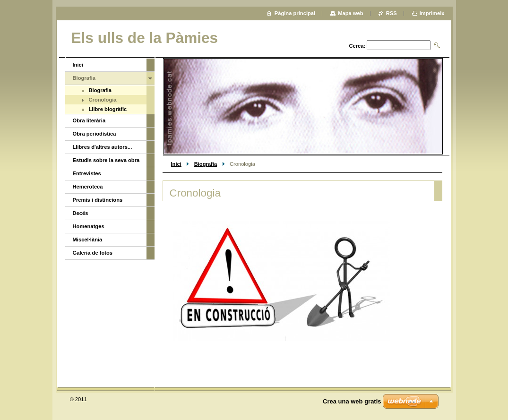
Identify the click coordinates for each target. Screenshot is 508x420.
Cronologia (103, 100)
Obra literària (89, 120)
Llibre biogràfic (108, 109)
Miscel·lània (88, 240)
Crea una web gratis (352, 401)
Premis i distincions (98, 200)
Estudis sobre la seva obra (106, 160)
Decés (81, 213)
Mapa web (350, 13)
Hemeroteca (88, 187)
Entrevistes (87, 173)
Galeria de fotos (93, 253)
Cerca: (357, 46)
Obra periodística (95, 134)
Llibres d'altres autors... (103, 147)
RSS (392, 13)
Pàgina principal (295, 13)
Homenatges (89, 226)
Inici (176, 164)
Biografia (206, 164)
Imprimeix (432, 13)
